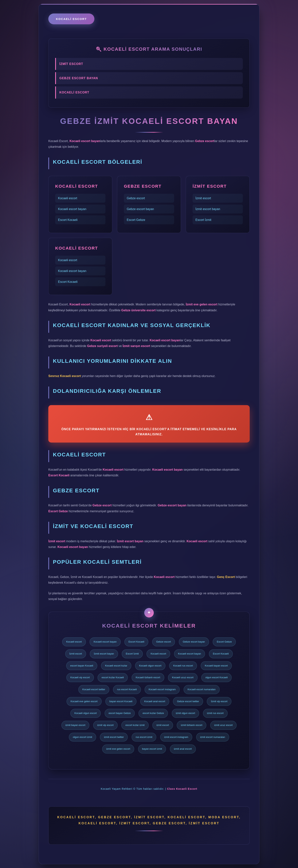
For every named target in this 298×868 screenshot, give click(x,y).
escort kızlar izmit (135, 725)
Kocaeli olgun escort (150, 666)
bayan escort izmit (152, 749)
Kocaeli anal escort (155, 701)
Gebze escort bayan (140, 209)
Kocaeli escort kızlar (116, 666)
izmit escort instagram (176, 737)
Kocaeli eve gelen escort (84, 701)
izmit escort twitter (114, 737)
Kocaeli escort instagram (162, 689)
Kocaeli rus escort (183, 666)
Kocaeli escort (71, 19)
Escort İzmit (203, 220)
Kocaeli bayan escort (216, 666)
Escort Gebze (136, 220)
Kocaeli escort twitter (94, 689)
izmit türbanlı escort (192, 725)
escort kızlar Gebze (153, 713)
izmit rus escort (215, 713)
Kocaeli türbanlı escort (148, 677)
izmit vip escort (105, 725)
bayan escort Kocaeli (121, 701)
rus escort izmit (144, 737)
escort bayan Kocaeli (82, 666)
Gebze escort (136, 198)
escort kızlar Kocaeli (113, 677)
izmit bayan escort (75, 725)
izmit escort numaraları (213, 737)
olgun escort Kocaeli (216, 677)
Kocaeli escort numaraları (202, 689)
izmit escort (163, 725)
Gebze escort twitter (188, 701)
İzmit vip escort (219, 701)
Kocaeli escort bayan (72, 209)
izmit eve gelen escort (118, 749)
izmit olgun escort (185, 713)
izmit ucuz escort (223, 725)
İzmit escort (203, 198)
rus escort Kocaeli (127, 689)
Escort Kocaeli (68, 220)
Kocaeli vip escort (80, 677)
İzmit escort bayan (208, 209)
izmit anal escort (183, 749)
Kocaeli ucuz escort (183, 677)
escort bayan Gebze (120, 713)
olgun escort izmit (82, 737)
